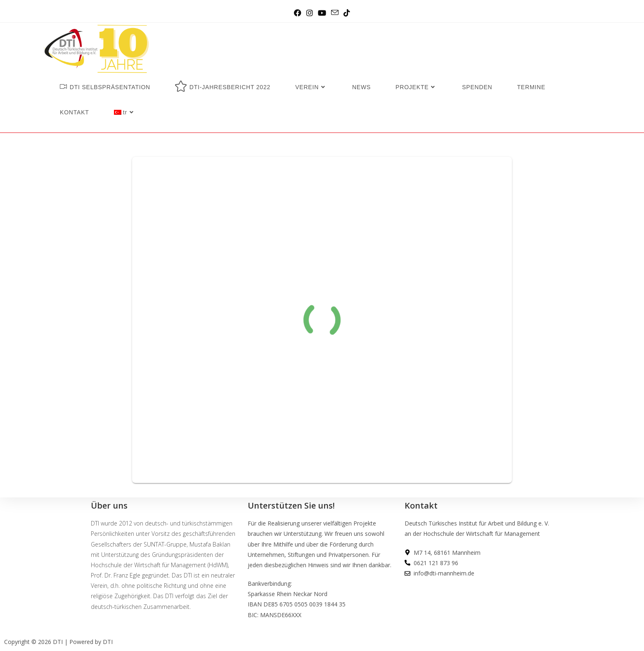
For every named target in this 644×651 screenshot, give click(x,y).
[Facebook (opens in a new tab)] (298, 13)
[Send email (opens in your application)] (335, 13)
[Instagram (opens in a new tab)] (310, 13)
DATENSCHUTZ (426, 610)
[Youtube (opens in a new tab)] (322, 13)
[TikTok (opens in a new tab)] (347, 13)
